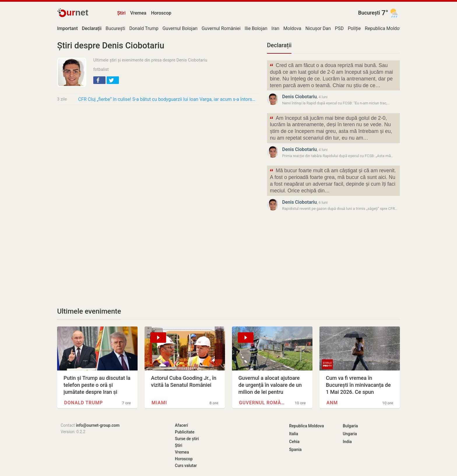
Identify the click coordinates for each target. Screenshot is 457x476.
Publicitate (185, 432)
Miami (159, 403)
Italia (294, 434)
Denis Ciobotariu (299, 97)
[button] (99, 80)
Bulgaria (350, 426)
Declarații (279, 45)
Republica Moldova (385, 28)
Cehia (294, 442)
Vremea (138, 13)
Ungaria (350, 434)
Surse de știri (187, 439)
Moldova (292, 28)
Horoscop (161, 13)
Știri (121, 13)
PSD (339, 28)
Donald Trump (144, 28)
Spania (295, 449)
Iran (275, 28)
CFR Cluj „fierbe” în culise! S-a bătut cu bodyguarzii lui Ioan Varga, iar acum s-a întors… (167, 99)
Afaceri (181, 425)
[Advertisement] (159, 153)
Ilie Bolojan (256, 28)
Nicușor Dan (318, 28)
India (347, 442)
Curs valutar (186, 466)
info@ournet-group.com (98, 425)
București (369, 13)
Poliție (354, 28)
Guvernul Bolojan (180, 28)
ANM (332, 403)
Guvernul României (221, 28)
